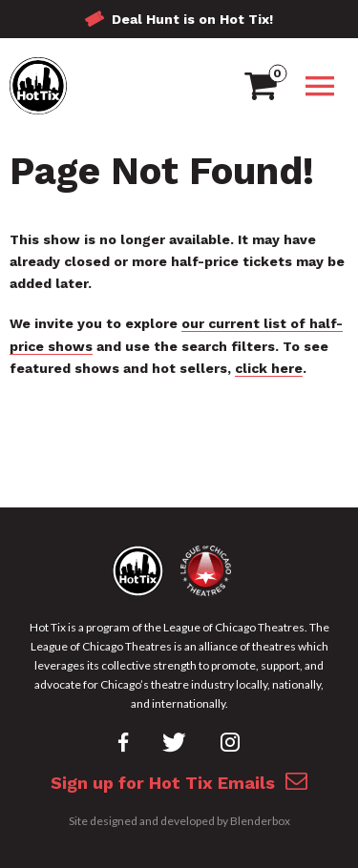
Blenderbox (260, 821)
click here (269, 368)
